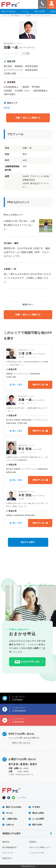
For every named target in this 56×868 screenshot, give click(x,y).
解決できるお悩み (9, 11)
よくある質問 (38, 819)
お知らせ (10, 825)
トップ (4, 16)
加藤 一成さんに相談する (28, 118)
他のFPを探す (28, 542)
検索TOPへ (28, 305)
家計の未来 (37, 825)
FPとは (9, 813)
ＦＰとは (25, 11)
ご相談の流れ (12, 819)
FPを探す (28, 16)
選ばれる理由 (40, 11)
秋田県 (7, 108)
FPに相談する (16, 16)
